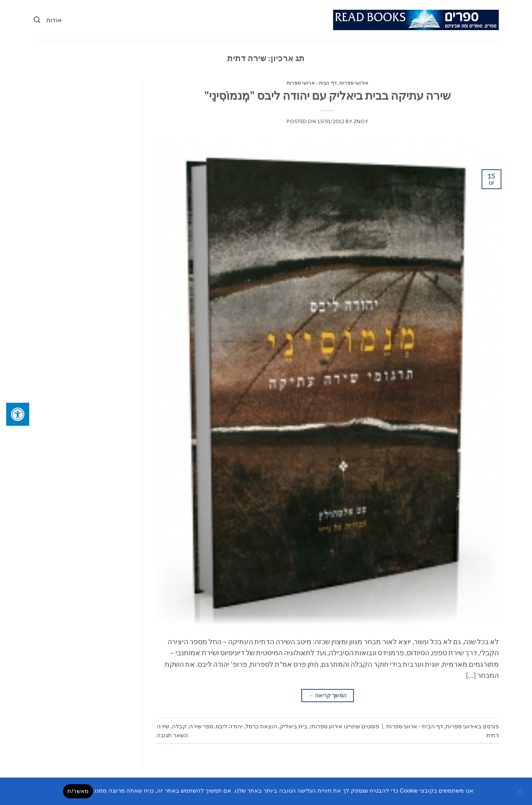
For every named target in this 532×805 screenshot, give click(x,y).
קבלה (179, 726)
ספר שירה (201, 726)
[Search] (37, 20)
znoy (361, 121)
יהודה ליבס (229, 726)
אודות (54, 20)
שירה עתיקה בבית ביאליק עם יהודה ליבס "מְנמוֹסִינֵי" (327, 95)
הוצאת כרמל (261, 726)
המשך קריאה (327, 695)
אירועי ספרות (354, 83)
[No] (520, 794)
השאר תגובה (172, 735)
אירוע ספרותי (326, 726)
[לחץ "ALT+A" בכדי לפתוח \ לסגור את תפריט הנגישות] (18, 414)
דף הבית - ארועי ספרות (312, 83)
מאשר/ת (78, 791)
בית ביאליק (294, 726)
